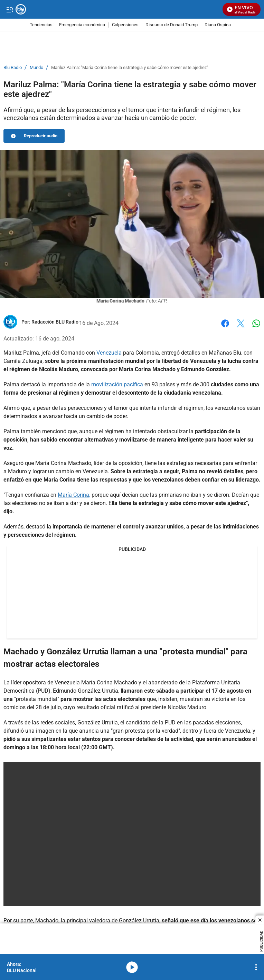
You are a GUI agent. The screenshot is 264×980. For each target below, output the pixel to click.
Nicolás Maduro (186, 707)
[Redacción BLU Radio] (55, 322)
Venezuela (109, 353)
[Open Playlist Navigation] (256, 967)
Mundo (36, 68)
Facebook (225, 323)
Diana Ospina (218, 25)
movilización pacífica (117, 384)
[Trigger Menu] (10, 9)
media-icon (132, 967)
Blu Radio (13, 68)
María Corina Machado (109, 682)
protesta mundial (37, 699)
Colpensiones (125, 25)
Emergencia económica (82, 25)
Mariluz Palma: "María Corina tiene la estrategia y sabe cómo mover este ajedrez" (130, 68)
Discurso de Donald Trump (172, 25)
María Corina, (74, 495)
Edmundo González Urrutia (85, 691)
